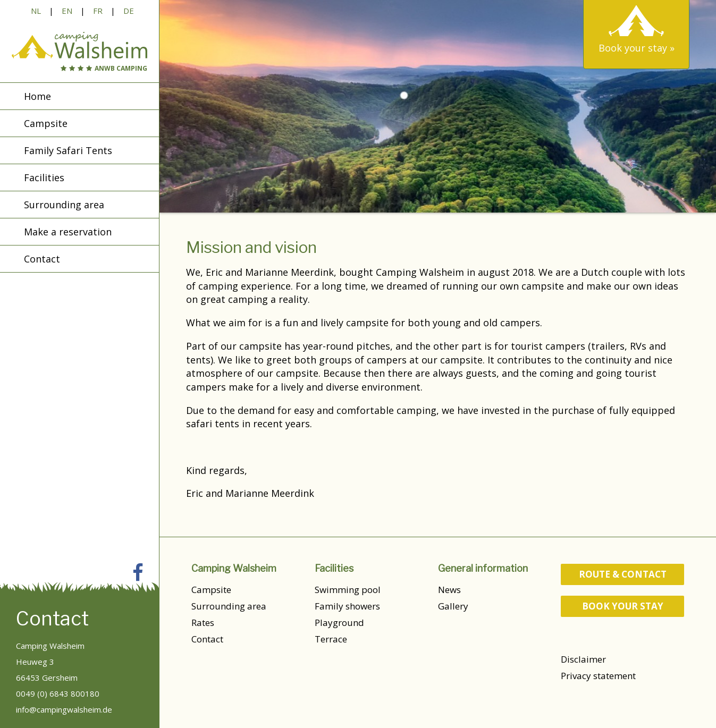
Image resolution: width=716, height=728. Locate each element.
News (449, 590)
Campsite (211, 590)
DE (129, 11)
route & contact (623, 574)
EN (67, 11)
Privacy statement (598, 676)
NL (36, 11)
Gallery (453, 606)
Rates (203, 623)
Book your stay (623, 606)
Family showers (347, 606)
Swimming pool (348, 590)
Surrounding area (229, 606)
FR (98, 11)
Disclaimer (583, 659)
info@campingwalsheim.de (64, 709)
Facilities (44, 177)
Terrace (331, 639)
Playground (339, 623)
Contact (207, 639)
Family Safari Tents (68, 150)
